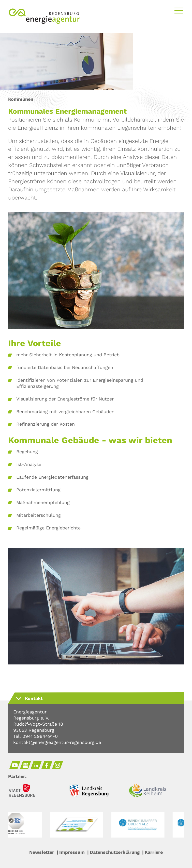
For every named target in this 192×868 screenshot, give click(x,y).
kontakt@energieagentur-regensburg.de (57, 742)
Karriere (154, 852)
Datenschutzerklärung (115, 852)
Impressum (72, 852)
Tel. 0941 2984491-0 (35, 736)
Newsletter (42, 852)
